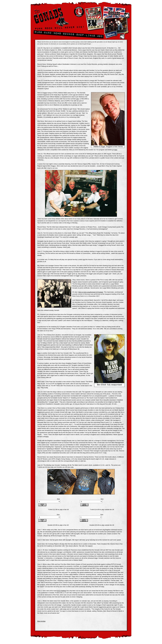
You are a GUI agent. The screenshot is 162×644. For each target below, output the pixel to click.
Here (39, 353)
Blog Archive (41, 621)
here (116, 150)
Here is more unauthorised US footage (91, 292)
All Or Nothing (62, 591)
